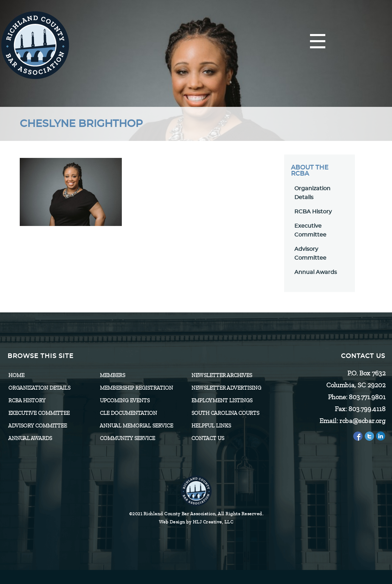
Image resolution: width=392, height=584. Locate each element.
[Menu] (318, 42)
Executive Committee (39, 413)
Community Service (127, 438)
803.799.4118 (367, 409)
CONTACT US (208, 438)
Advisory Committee (37, 426)
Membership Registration (136, 388)
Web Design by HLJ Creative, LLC (196, 522)
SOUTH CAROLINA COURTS (225, 413)
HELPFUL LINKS (211, 426)
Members (112, 375)
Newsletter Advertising (226, 388)
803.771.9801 (367, 397)
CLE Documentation (128, 413)
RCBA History (313, 212)
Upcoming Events (125, 401)
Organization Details (39, 388)
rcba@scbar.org (362, 421)
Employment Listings (222, 401)
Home (16, 375)
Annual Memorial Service (136, 426)
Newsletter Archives (222, 375)
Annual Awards (316, 272)
